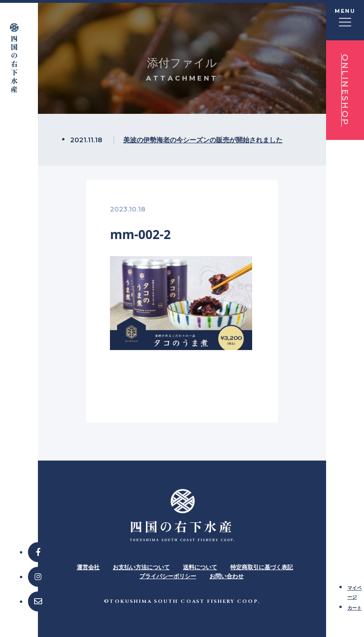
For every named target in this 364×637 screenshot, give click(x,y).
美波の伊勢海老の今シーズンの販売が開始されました (203, 140)
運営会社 (88, 567)
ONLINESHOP (345, 90)
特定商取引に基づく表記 (262, 567)
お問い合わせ (227, 576)
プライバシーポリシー (168, 576)
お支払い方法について (141, 567)
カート (355, 608)
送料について (200, 567)
